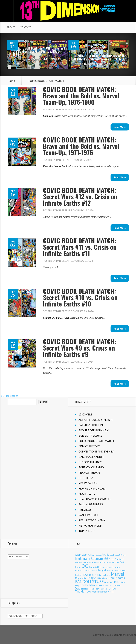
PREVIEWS (85, 510)
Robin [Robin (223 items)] (117, 582)
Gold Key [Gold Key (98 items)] (115, 570)
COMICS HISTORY (89, 446)
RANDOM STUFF (89, 515)
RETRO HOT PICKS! (90, 525)
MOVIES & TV (87, 494)
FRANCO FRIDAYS (89, 473)
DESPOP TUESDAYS (90, 462)
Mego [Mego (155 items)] (78, 578)
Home (11, 81)
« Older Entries (9, 396)
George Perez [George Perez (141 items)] (104, 570)
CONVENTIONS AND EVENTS (96, 451)
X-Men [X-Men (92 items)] (111, 592)
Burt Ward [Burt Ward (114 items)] (119, 559)
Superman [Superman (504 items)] (82, 588)
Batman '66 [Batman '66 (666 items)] (99, 559)
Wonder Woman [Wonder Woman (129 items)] (100, 592)
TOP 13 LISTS (87, 531)
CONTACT (25, 27)
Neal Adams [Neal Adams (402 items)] (117, 578)
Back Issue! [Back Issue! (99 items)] (115, 555)
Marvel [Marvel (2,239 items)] (118, 574)
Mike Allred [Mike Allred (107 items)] (102, 578)
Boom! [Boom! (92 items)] (112, 559)
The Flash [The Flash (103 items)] (95, 589)
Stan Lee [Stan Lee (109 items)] (100, 585)
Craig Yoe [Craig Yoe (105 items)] (115, 562)
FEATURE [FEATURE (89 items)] (93, 570)
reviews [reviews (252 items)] (109, 582)
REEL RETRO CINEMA (92, 520)
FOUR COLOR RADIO (91, 467)
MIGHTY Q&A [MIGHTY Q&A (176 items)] (89, 578)
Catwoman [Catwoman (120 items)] (96, 562)
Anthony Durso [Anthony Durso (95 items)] (94, 555)
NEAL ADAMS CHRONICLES (95, 499)
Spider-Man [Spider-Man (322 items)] (87, 585)
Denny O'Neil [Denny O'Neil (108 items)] (95, 567)
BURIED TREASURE (90, 436)
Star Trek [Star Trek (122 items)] (108, 585)
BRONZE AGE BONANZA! (94, 430)
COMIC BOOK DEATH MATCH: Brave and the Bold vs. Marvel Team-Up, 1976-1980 (39, 51)
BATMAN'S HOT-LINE (91, 425)
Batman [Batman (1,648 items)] (83, 558)
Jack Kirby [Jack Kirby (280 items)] (95, 575)
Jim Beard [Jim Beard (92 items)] (106, 575)
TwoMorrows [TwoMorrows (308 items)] (83, 591)
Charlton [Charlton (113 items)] (106, 562)
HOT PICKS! (86, 478)
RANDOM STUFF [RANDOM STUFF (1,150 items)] (89, 581)
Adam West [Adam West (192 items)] (81, 555)
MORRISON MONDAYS (92, 488)
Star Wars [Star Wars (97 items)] (117, 585)
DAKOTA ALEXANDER (91, 457)
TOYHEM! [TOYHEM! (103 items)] (112, 589)
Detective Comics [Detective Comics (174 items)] (111, 567)
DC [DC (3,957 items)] (85, 566)
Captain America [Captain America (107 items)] (82, 562)
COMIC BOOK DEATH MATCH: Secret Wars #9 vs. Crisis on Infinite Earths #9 (79, 348)
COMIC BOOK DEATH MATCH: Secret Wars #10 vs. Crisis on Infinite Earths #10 (80, 297)
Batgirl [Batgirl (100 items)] (123, 555)
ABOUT (11, 27)
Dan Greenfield (37, 59)
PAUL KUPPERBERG (91, 504)
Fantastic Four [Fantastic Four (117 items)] (82, 570)
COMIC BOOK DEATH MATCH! (96, 441)
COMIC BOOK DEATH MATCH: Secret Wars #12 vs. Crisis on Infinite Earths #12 (80, 196)
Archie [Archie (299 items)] (105, 555)
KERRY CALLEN (88, 483)
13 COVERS (85, 414)
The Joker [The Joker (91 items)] (103, 589)
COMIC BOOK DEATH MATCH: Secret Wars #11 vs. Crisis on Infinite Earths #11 (80, 247)
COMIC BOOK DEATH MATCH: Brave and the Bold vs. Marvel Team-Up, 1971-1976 (101, 57)
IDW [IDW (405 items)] (86, 575)
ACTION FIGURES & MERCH (96, 420)
